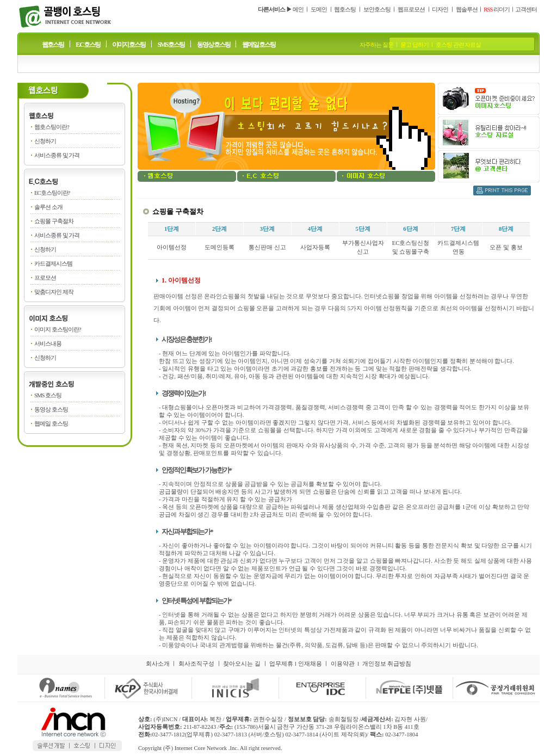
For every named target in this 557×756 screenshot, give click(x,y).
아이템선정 (172, 247)
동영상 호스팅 (213, 45)
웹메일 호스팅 (259, 45)
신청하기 (45, 141)
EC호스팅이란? (52, 193)
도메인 (319, 10)
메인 (298, 10)
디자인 (440, 10)
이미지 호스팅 (129, 45)
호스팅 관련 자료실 (458, 45)
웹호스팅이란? (52, 127)
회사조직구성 (196, 664)
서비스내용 (48, 344)
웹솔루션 (467, 10)
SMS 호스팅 (171, 45)
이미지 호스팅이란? (57, 330)
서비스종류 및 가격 (57, 155)
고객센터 (526, 10)
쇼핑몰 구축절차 (54, 221)
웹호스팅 (345, 10)
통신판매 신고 (267, 247)
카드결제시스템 (53, 264)
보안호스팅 (377, 10)
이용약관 (343, 664)
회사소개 (158, 664)
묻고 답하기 (414, 45)
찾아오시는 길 (242, 664)
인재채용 (310, 664)
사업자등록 (315, 247)
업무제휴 (281, 664)
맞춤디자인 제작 (54, 292)
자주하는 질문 (376, 45)
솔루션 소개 (48, 207)
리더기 (497, 10)
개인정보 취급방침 (387, 664)
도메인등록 (219, 247)
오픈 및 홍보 (506, 247)
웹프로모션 (411, 10)
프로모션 (45, 278)
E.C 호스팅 (88, 45)
